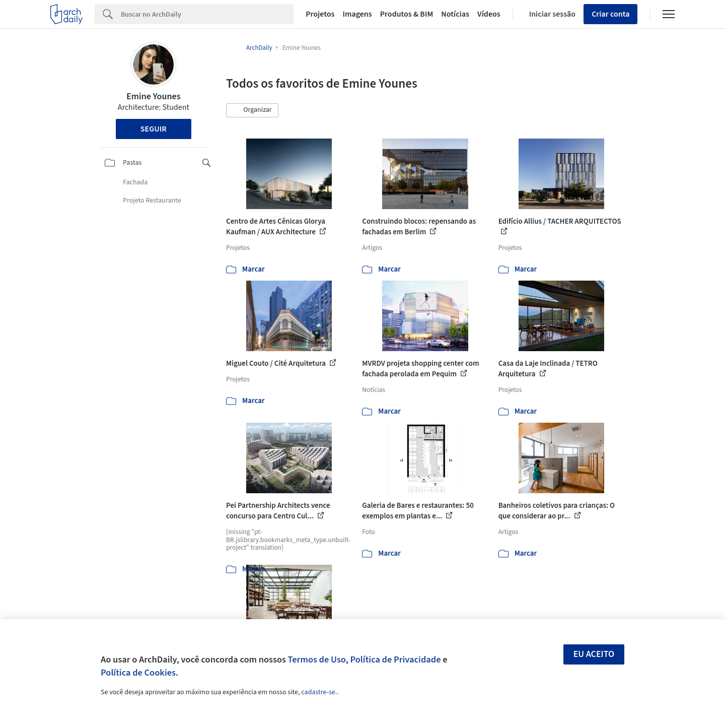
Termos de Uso (317, 659)
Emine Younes (153, 96)
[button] (252, 110)
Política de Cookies (138, 673)
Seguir (154, 129)
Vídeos (489, 14)
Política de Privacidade (395, 659)
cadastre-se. (319, 692)
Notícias (455, 14)
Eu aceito (594, 654)
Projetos (320, 14)
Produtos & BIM (407, 14)
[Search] (207, 14)
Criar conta (610, 14)
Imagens (357, 14)
